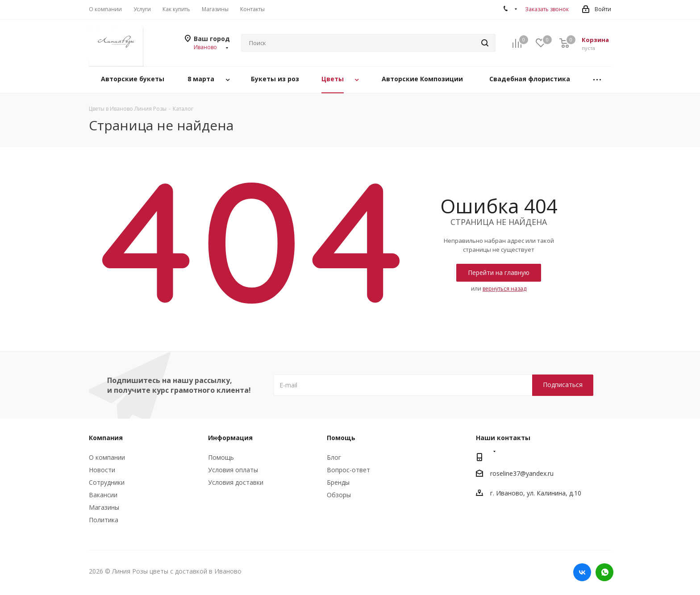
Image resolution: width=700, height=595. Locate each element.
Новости (102, 470)
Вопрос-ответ (348, 470)
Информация (230, 438)
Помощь (221, 457)
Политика (104, 520)
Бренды (338, 482)
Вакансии (103, 495)
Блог (334, 457)
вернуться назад (504, 289)
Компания (106, 438)
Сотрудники (107, 482)
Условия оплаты (233, 470)
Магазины (104, 507)
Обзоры (339, 495)
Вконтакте (582, 572)
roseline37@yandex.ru (522, 473)
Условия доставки (236, 482)
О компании (107, 457)
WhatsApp (604, 572)
